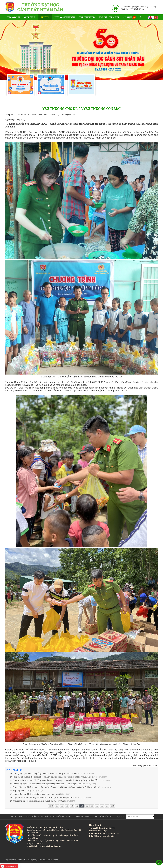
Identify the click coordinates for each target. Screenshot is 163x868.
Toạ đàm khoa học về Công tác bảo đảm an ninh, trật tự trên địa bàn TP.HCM (45, 797)
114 (62, 806)
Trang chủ (14, 17)
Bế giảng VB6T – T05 (21, 791)
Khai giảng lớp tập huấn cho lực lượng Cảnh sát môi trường (37, 801)
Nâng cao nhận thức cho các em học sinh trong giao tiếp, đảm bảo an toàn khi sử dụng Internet (53, 777)
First (51, 806)
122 (102, 806)
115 (67, 806)
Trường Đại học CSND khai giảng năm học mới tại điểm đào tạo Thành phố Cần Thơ (48, 784)
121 (97, 806)
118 (82, 806)
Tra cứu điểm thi (109, 17)
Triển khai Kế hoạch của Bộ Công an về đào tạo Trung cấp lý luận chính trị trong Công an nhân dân (54, 780)
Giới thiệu (30, 17)
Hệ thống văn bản (64, 17)
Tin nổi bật (31, 115)
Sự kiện (130, 17)
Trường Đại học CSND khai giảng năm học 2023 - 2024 (35, 794)
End (112, 806)
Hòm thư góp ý (83, 817)
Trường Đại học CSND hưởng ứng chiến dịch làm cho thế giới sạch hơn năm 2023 (46, 773)
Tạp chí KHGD (87, 17)
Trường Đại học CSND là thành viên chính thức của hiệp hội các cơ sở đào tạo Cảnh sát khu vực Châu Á (55, 787)
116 (72, 806)
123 (107, 806)
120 (92, 806)
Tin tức (45, 17)
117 (77, 806)
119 (87, 806)
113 (57, 806)
